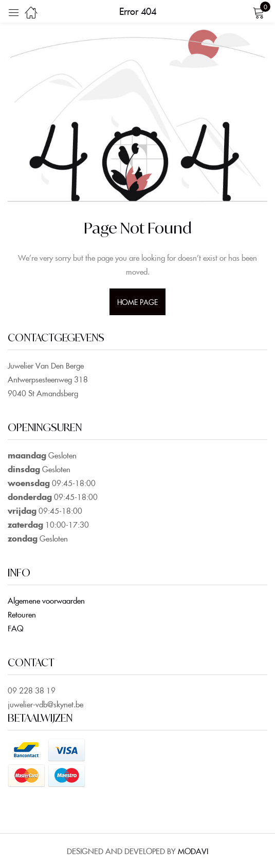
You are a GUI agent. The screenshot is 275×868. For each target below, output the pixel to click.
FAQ (15, 628)
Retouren (22, 614)
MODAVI (193, 851)
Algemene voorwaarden (46, 600)
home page (138, 302)
